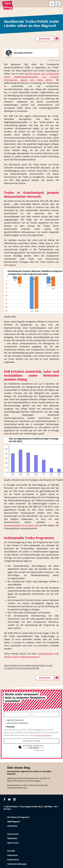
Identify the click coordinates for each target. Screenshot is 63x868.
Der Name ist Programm (18, 817)
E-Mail (31, 714)
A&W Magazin (14, 822)
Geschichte (12, 826)
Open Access (13, 843)
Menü (58, 5)
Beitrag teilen (45, 39)
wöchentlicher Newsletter (18, 723)
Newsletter (12, 838)
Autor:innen (13, 834)
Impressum (12, 855)
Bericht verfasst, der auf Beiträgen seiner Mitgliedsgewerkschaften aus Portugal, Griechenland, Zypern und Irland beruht (31, 77)
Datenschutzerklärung (44, 735)
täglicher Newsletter (15, 720)
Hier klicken (34, 748)
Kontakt (11, 851)
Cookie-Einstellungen (17, 864)
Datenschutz (13, 860)
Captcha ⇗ (40, 750)
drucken (7, 110)
